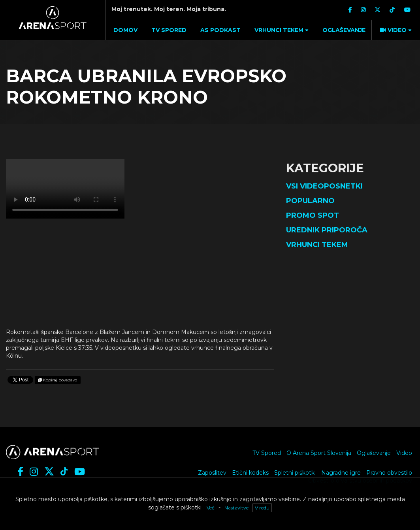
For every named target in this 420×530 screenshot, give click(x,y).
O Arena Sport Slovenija (319, 453)
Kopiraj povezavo (58, 380)
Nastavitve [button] (236, 508)
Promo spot (313, 215)
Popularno (310, 201)
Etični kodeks (250, 473)
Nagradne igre (341, 473)
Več (211, 508)
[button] (281, 30)
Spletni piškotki (295, 473)
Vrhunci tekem (317, 245)
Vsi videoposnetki (324, 186)
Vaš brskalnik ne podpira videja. (65, 189)
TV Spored (267, 453)
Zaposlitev (212, 473)
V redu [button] (262, 508)
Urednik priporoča (327, 230)
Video (404, 453)
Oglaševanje (374, 453)
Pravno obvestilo (389, 473)
